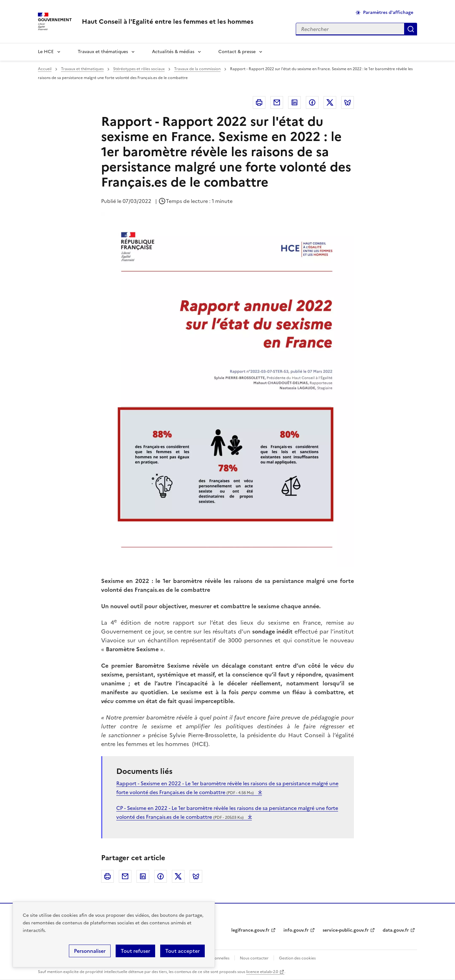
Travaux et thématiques (103, 52)
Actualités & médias (173, 52)
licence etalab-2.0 (262, 972)
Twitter (330, 102)
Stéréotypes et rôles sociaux (139, 69)
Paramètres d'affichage (388, 12)
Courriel (277, 102)
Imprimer (259, 102)
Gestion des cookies (297, 958)
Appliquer (411, 29)
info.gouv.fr (296, 930)
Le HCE (46, 52)
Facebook (312, 102)
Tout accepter (182, 951)
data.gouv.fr (396, 930)
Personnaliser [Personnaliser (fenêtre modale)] (90, 951)
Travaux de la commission (197, 69)
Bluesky (348, 102)
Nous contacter (254, 958)
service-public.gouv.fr (346, 930)
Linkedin (294, 102)
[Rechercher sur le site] (350, 29)
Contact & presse (237, 52)
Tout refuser (135, 951)
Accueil (45, 69)
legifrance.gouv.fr (250, 930)
